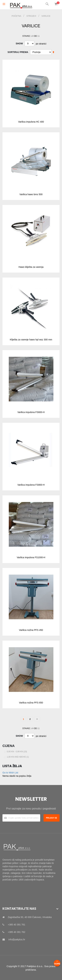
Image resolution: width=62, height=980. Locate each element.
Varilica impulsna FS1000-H (31, 557)
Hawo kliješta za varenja (31, 267)
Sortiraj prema (18, 52)
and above (18, 757)
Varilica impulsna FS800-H (31, 485)
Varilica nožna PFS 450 (31, 630)
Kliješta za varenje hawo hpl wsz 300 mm (31, 340)
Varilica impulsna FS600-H (31, 412)
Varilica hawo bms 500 (31, 194)
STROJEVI (32, 16)
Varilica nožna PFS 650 (31, 703)
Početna (17, 16)
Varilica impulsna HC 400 (31, 122)
